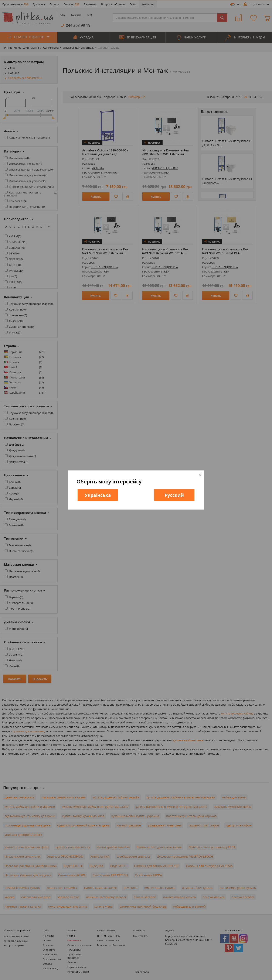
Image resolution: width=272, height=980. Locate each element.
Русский (174, 495)
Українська (98, 495)
